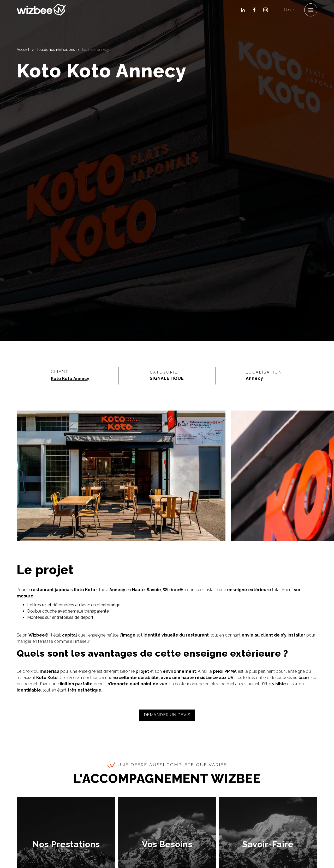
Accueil (23, 50)
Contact (290, 10)
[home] (41, 10)
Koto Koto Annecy (70, 379)
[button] (311, 10)
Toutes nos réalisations (56, 50)
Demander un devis (167, 715)
